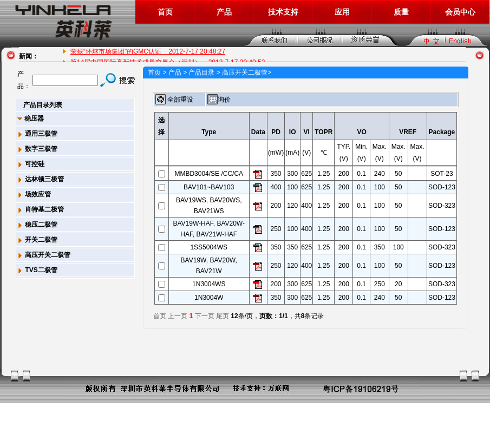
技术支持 (283, 12)
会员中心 (460, 12)
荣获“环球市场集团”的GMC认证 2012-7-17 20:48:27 (148, 51)
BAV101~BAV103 (209, 187)
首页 (165, 12)
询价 (219, 100)
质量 (401, 12)
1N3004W (209, 298)
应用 (342, 12)
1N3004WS (209, 284)
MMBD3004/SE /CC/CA (209, 174)
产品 (224, 12)
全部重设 (174, 100)
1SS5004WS (209, 247)
